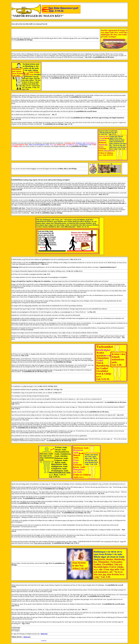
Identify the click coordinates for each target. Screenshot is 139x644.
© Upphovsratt (44, 641)
